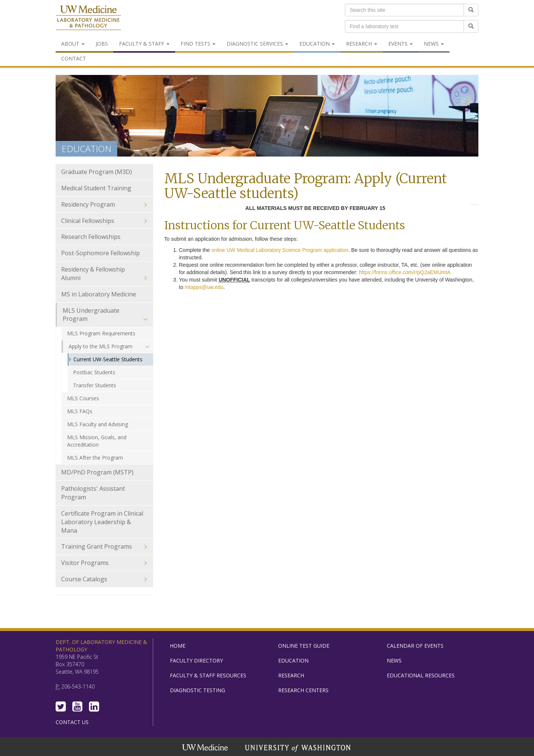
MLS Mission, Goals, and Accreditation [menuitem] (97, 441)
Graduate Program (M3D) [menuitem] (104, 172)
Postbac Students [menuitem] (94, 372)
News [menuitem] (434, 44)
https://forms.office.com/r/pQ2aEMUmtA (405, 272)
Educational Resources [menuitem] (421, 675)
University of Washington (299, 748)
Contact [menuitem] (74, 58)
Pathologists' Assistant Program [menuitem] (93, 493)
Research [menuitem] (362, 44)
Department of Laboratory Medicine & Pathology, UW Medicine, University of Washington (88, 18)
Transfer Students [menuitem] (95, 385)
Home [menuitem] (178, 646)
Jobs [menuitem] (102, 44)
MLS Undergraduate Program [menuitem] (105, 315)
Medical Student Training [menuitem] (96, 188)
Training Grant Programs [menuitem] (104, 547)
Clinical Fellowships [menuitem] (104, 221)
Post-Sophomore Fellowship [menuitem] (100, 253)
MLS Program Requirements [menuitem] (101, 333)
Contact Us (72, 722)
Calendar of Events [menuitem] (415, 646)
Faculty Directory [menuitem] (196, 660)
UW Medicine (206, 748)
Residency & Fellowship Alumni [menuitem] (104, 274)
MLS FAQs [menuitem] (80, 411)
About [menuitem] (73, 44)
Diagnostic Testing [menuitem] (197, 690)
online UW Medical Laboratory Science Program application (280, 250)
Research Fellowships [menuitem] (91, 237)
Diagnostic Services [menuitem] (257, 44)
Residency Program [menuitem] (104, 205)
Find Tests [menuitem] (198, 44)
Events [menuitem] (400, 44)
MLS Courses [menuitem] (83, 398)
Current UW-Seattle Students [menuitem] (108, 359)
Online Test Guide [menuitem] (304, 646)
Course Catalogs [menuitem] (104, 579)
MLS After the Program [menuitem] (95, 458)
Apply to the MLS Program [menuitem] (109, 346)
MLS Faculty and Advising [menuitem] (98, 424)
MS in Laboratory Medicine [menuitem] (99, 294)
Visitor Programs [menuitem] (104, 563)
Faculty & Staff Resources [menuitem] (208, 675)
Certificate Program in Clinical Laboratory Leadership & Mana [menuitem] (104, 522)
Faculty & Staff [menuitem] (144, 44)
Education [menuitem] (317, 44)
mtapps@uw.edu (204, 287)
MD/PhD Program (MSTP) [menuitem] (97, 472)
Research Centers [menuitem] (303, 690)
